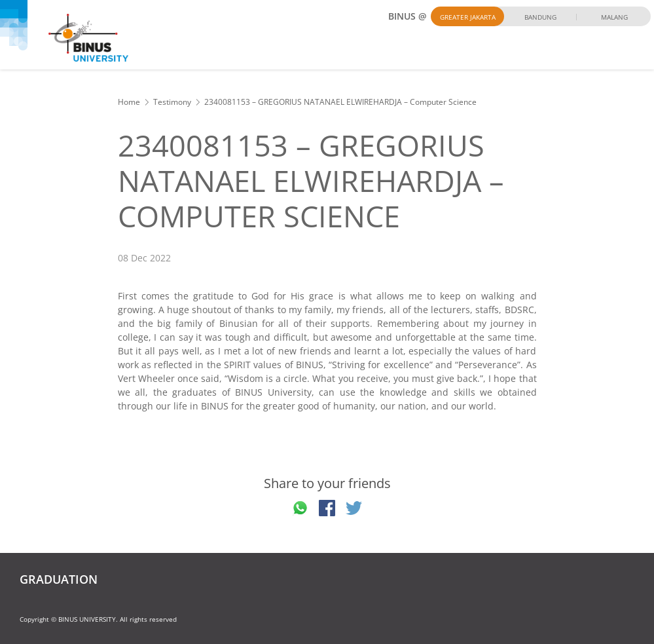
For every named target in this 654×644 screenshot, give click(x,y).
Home (129, 102)
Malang (614, 17)
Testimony (172, 102)
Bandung (540, 17)
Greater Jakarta (468, 17)
